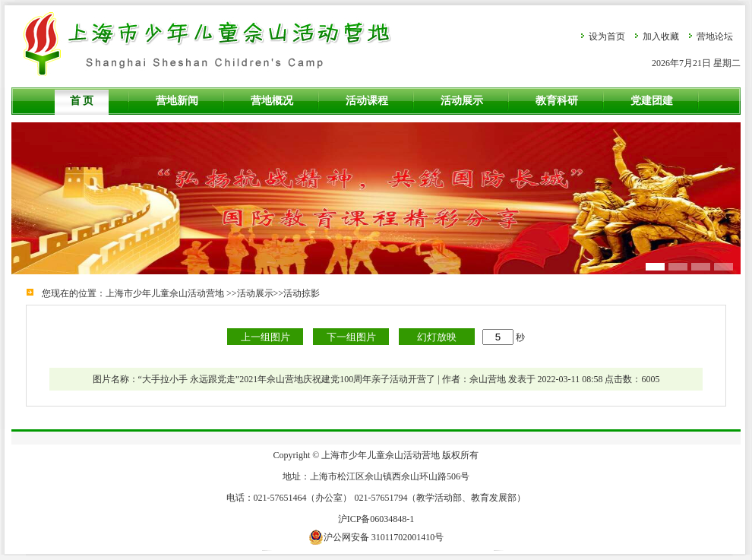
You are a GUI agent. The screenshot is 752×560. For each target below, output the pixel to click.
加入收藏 (661, 36)
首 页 (82, 101)
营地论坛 (715, 36)
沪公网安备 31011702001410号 (376, 537)
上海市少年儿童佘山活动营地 (165, 293)
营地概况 (272, 101)
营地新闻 (177, 101)
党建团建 (652, 101)
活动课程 (367, 101)
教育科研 (557, 101)
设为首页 (607, 36)
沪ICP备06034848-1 (376, 519)
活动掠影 (302, 293)
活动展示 (462, 101)
